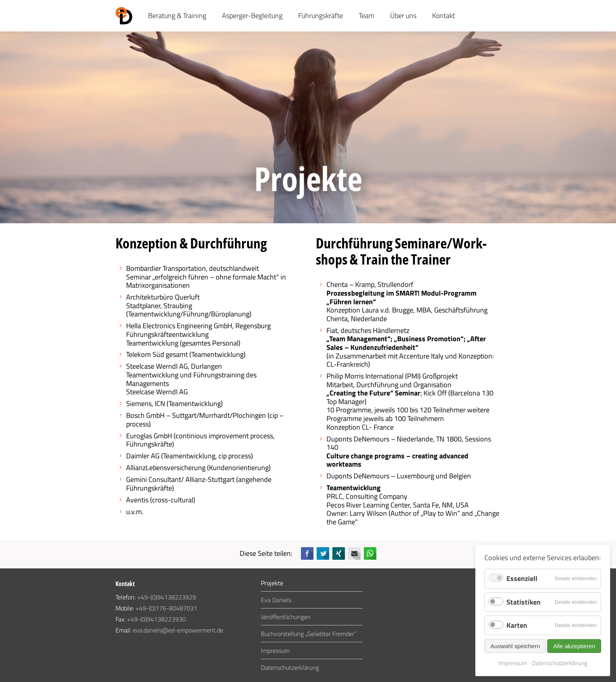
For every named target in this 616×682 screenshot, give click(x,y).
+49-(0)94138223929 (167, 597)
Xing (339, 553)
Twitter (323, 553)
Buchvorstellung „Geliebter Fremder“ (309, 634)
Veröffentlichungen (286, 617)
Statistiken (523, 602)
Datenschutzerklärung (290, 667)
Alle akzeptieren (574, 646)
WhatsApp (370, 553)
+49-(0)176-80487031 (166, 608)
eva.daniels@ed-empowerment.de (178, 630)
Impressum (275, 651)
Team (367, 16)
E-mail (354, 553)
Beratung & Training (177, 16)
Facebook (307, 553)
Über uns (403, 16)
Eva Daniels (276, 600)
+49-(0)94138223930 (156, 619)
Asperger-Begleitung (252, 16)
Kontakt (444, 16)
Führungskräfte (321, 16)
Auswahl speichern (515, 646)
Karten (517, 625)
